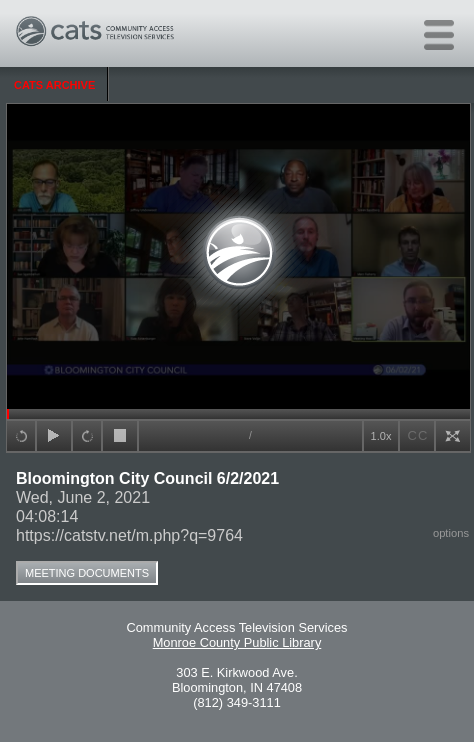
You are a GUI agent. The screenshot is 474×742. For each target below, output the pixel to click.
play (54, 436)
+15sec (21, 436)
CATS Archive (54, 85)
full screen (453, 436)
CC (418, 435)
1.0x (381, 436)
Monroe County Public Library (237, 642)
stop (120, 436)
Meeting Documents (87, 573)
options (451, 533)
